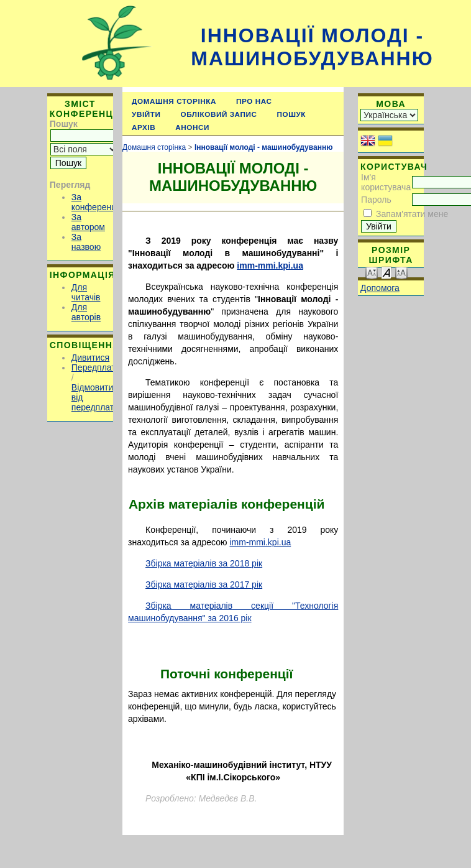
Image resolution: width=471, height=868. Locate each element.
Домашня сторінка (174, 101)
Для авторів (86, 312)
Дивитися (90, 358)
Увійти (146, 114)
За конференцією (100, 202)
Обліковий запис (219, 114)
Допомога (380, 288)
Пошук (292, 114)
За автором (88, 222)
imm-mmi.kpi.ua (270, 265)
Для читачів (86, 292)
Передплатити (100, 367)
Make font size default (386, 272)
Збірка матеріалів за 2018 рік (204, 563)
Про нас (254, 101)
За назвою (86, 242)
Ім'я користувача (386, 182)
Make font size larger (401, 272)
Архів (144, 127)
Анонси (192, 127)
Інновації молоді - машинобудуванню (312, 47)
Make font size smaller (372, 272)
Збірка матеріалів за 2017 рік (204, 584)
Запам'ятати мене (412, 214)
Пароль (376, 200)
